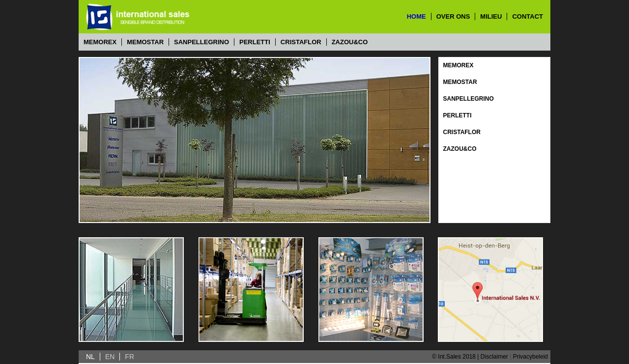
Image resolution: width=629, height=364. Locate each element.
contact (528, 16)
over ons (453, 16)
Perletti (255, 42)
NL (90, 357)
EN (110, 357)
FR (129, 357)
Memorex (100, 42)
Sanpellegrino (201, 42)
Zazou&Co (350, 42)
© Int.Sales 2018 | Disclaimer (470, 357)
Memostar (145, 42)
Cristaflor (301, 42)
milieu (491, 16)
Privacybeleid (530, 357)
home (416, 16)
